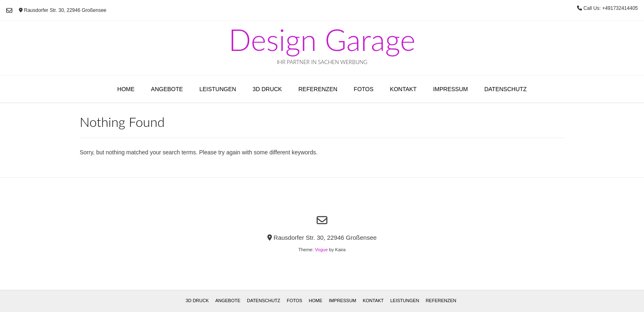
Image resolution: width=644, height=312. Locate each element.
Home (126, 89)
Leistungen (217, 89)
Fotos (363, 89)
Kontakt (403, 89)
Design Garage (322, 39)
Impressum (450, 89)
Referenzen (318, 89)
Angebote (167, 89)
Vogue (321, 250)
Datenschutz (505, 89)
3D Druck (267, 89)
